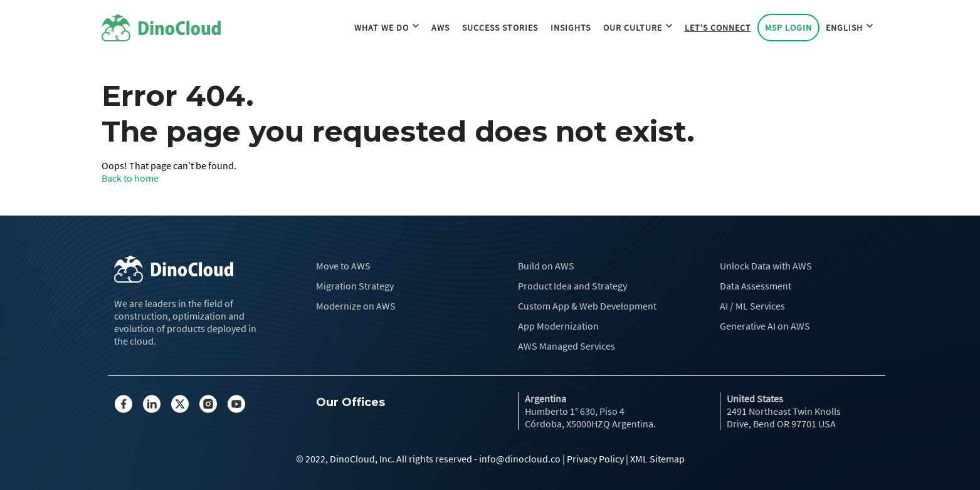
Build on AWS (546, 266)
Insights (571, 29)
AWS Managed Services (566, 346)
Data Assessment (756, 286)
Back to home (130, 178)
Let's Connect (718, 29)
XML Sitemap (657, 459)
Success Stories (500, 29)
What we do (387, 29)
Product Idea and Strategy (572, 286)
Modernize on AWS (356, 306)
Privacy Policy (595, 459)
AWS (440, 29)
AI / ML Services (752, 306)
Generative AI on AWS (765, 326)
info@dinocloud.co (520, 459)
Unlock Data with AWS (766, 266)
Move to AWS (343, 266)
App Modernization (558, 326)
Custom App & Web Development (587, 306)
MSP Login (788, 29)
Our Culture (638, 29)
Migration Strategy (355, 286)
